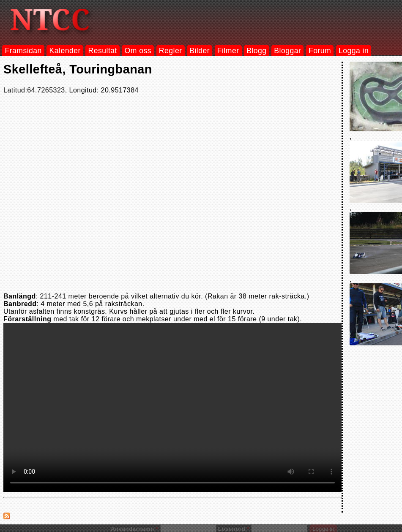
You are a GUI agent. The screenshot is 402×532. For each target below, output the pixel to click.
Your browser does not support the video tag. (172, 407)
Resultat (103, 51)
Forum (320, 51)
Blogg (256, 51)
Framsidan (23, 51)
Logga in (354, 51)
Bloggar (287, 51)
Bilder (200, 51)
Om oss (138, 51)
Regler (171, 51)
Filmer (228, 51)
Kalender (65, 51)
